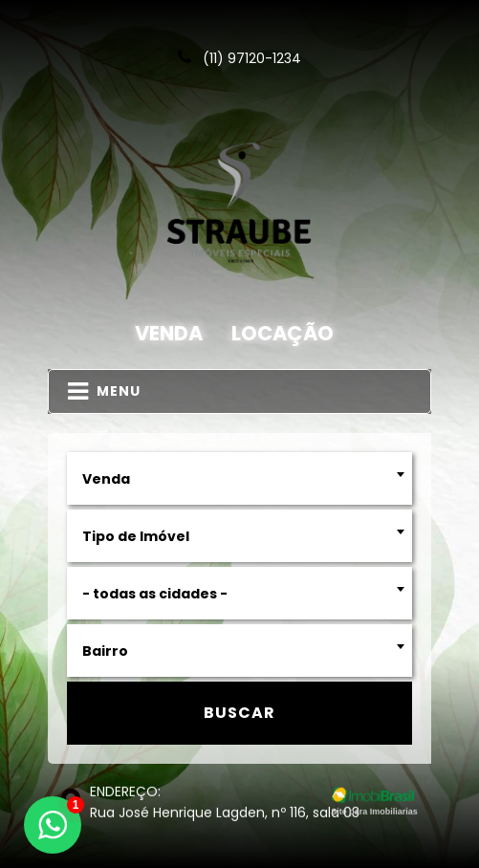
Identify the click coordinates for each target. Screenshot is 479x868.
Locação (283, 333)
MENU (104, 391)
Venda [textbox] (106, 479)
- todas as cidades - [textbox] (155, 594)
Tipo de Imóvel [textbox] (136, 536)
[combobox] (239, 478)
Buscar (239, 713)
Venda (169, 333)
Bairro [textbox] (105, 651)
